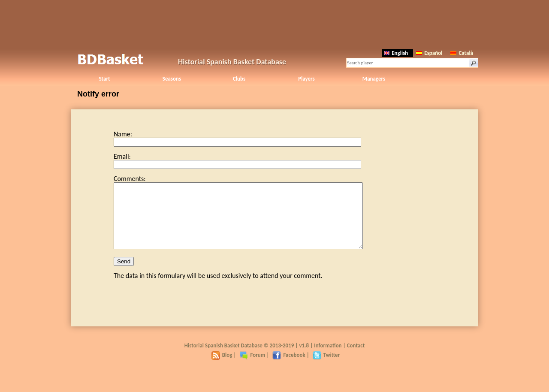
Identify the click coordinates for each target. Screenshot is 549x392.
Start (104, 79)
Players (306, 79)
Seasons (172, 79)
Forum (252, 368)
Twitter (326, 368)
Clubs (239, 79)
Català (462, 53)
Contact (356, 358)
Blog (222, 368)
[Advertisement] (274, 24)
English (396, 53)
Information (328, 358)
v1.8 (304, 358)
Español (429, 53)
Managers (374, 79)
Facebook (289, 368)
